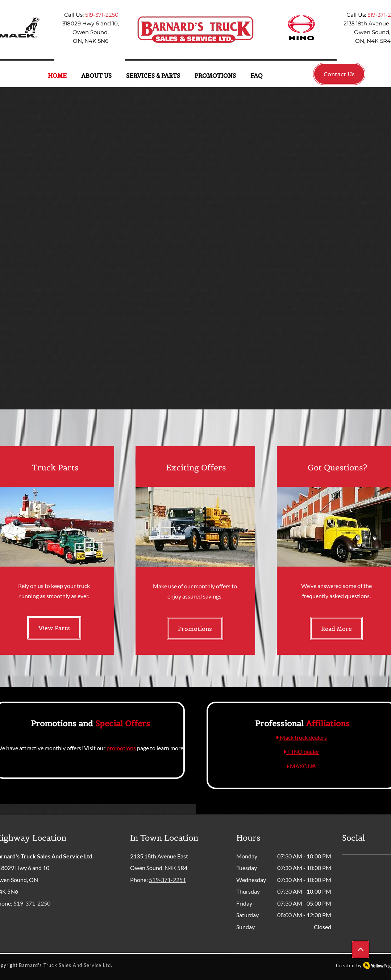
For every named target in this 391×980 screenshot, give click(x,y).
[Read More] (336, 628)
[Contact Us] (339, 74)
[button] (96, 76)
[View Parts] (54, 628)
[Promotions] (195, 628)
